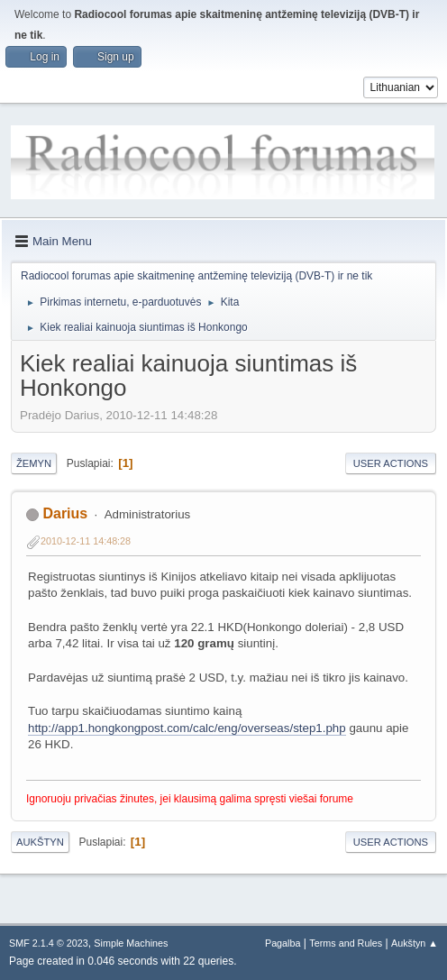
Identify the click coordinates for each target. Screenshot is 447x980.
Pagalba (283, 943)
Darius (65, 513)
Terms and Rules (346, 943)
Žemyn (34, 463)
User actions (391, 463)
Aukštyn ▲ (415, 943)
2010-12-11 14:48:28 (86, 541)
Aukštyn (40, 842)
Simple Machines (131, 943)
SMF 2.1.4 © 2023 (49, 943)
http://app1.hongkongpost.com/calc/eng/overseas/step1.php (187, 728)
